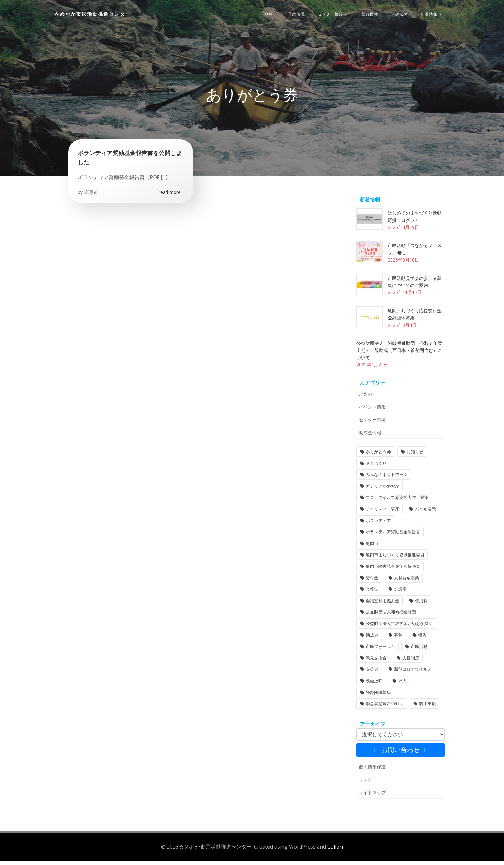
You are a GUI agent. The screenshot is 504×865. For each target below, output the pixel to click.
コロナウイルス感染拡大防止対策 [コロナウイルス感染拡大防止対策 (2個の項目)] (396, 502)
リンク (365, 784)
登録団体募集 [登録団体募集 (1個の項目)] (378, 697)
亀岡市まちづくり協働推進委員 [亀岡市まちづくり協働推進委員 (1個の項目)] (394, 559)
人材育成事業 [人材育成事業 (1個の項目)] (406, 582)
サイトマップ (372, 797)
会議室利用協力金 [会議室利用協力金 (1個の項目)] (382, 605)
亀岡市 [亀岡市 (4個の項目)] (371, 548)
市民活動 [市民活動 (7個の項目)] (419, 651)
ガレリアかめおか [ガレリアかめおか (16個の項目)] (382, 491)
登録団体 (370, 14)
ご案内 (365, 399)
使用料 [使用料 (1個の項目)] (421, 605)
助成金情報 (369, 437)
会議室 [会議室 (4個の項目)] (400, 594)
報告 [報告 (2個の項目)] (422, 640)
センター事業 (372, 424)
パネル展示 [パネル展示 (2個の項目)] (425, 514)
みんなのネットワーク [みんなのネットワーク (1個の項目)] (386, 479)
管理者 (91, 196)
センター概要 (334, 14)
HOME (269, 14)
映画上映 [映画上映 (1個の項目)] (373, 686)
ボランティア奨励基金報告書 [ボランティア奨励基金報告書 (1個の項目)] (392, 537)
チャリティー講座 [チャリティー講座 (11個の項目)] (382, 514)
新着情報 (432, 14)
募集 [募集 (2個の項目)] (398, 640)
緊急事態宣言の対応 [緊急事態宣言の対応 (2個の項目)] (384, 708)
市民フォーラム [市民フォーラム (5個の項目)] (380, 651)
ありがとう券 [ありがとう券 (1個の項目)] (378, 456)
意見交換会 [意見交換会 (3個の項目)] (376, 663)
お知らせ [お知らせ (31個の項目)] (414, 456)
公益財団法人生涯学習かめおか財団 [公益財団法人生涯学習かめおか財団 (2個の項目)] (399, 628)
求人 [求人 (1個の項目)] (402, 686)
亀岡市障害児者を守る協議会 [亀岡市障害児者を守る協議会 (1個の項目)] (392, 571)
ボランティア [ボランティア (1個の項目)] (378, 525)
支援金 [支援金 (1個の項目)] (371, 674)
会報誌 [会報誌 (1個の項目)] (371, 594)
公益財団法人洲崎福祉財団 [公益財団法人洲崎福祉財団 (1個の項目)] (390, 617)
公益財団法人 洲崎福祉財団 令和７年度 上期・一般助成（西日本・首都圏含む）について (401, 355)
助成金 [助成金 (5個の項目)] (371, 640)
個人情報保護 (372, 772)
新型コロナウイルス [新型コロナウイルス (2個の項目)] (412, 674)
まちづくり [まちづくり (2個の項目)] (376, 468)
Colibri (335, 851)
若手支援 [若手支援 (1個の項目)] (427, 708)
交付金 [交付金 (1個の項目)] (371, 582)
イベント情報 (372, 412)
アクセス (400, 14)
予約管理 (297, 14)
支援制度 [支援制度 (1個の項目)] (410, 663)
